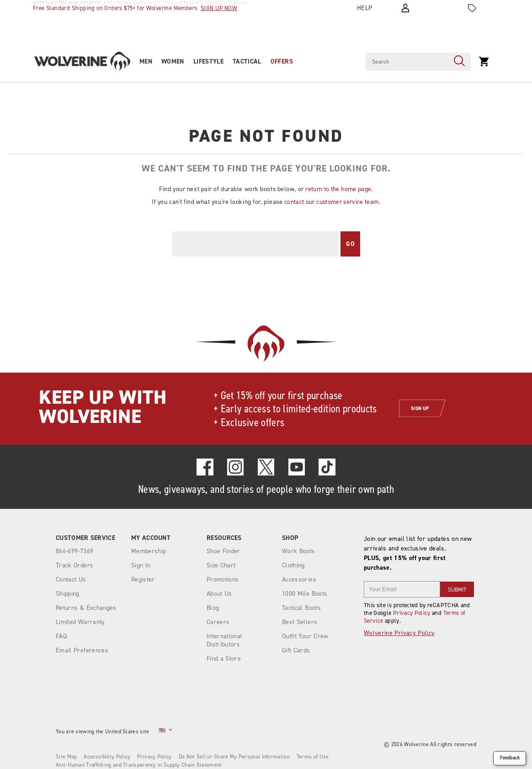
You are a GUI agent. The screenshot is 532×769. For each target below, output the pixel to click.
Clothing (293, 565)
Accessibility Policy (107, 757)
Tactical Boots (301, 608)
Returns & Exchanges (86, 608)
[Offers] (472, 8)
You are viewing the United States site (102, 732)
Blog (213, 608)
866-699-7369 (74, 551)
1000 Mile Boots (305, 594)
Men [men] (146, 61)
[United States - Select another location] (162, 732)
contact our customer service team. (332, 202)
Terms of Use (313, 757)
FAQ (61, 636)
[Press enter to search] (459, 62)
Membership (149, 551)
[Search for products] (407, 62)
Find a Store (224, 659)
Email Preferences (82, 650)
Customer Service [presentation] (85, 538)
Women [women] (173, 61)
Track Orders (74, 565)
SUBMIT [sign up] (457, 590)
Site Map (66, 757)
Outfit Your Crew (305, 636)
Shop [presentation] (290, 538)
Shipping (68, 594)
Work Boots (299, 551)
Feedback (510, 758)
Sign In (141, 565)
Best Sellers (300, 622)
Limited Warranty (80, 622)
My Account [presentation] (151, 538)
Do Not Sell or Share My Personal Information (234, 757)
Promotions (223, 579)
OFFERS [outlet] (282, 61)
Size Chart (221, 565)
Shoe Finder (223, 551)
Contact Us (71, 579)
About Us (219, 594)
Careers (218, 622)
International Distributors (225, 640)
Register (143, 579)
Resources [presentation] (224, 538)
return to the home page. (339, 189)
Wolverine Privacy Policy (399, 633)
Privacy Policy (412, 613)
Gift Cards (296, 650)
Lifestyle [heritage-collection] (208, 61)
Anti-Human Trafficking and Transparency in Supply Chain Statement (139, 765)
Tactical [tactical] (247, 61)
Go (350, 244)
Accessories (299, 579)
